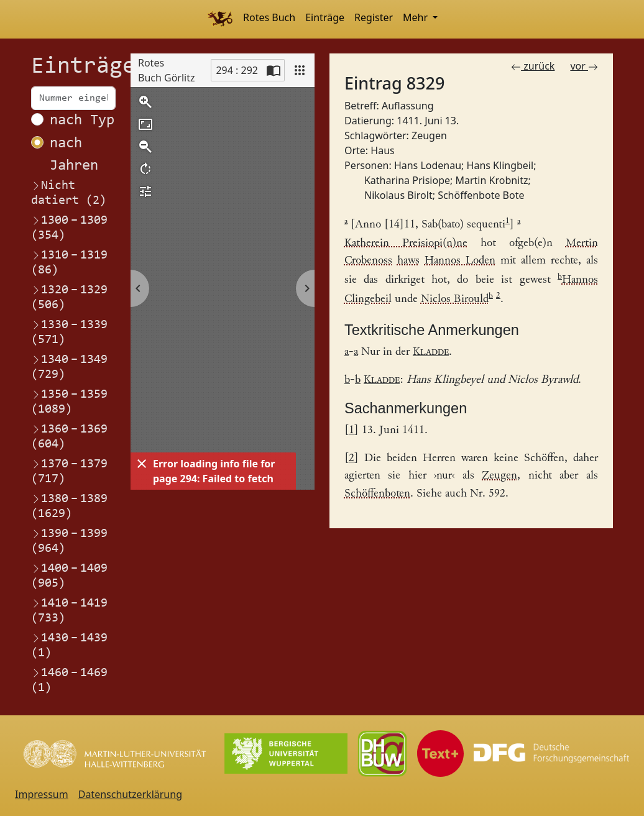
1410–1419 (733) (69, 610)
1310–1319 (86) (69, 262)
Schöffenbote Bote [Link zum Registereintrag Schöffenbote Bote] (481, 195)
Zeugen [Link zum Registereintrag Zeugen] (429, 135)
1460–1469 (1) (69, 680)
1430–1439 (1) (69, 645)
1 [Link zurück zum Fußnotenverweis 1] (352, 430)
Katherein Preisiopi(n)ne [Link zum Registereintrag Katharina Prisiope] (406, 243)
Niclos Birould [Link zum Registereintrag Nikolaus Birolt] (455, 300)
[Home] (220, 19)
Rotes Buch (269, 17)
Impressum (42, 794)
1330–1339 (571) (69, 332)
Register (374, 17)
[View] (300, 70)
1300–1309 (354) (69, 227)
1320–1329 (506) (69, 297)
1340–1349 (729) (69, 367)
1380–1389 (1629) (69, 506)
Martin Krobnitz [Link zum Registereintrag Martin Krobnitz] (491, 180)
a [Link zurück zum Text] (347, 352)
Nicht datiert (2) (69, 193)
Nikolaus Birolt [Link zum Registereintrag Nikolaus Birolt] (398, 195)
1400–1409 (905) (69, 575)
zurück (533, 66)
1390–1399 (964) (69, 541)
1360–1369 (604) (69, 436)
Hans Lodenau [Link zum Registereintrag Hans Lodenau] (428, 165)
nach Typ (82, 121)
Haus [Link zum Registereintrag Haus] (382, 150)
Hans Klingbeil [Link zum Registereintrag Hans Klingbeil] (500, 165)
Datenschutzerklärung (130, 794)
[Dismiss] (142, 464)
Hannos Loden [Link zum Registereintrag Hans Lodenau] (460, 261)
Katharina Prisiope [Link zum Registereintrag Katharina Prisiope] (407, 180)
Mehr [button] (416, 17)
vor (584, 66)
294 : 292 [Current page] (237, 70)
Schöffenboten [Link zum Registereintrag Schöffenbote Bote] (377, 494)
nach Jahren (74, 155)
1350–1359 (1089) (69, 401)
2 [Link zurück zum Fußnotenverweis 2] (352, 458)
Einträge (325, 17)
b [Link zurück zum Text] (347, 380)
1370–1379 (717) (69, 471)
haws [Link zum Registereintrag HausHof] (408, 261)
